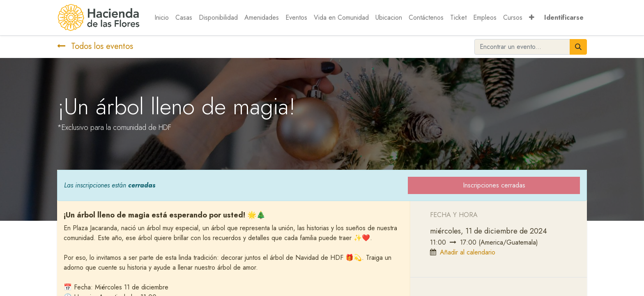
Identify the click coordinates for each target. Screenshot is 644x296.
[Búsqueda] (578, 47)
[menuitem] (162, 18)
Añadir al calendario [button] (468, 252)
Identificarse (564, 17)
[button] (532, 18)
